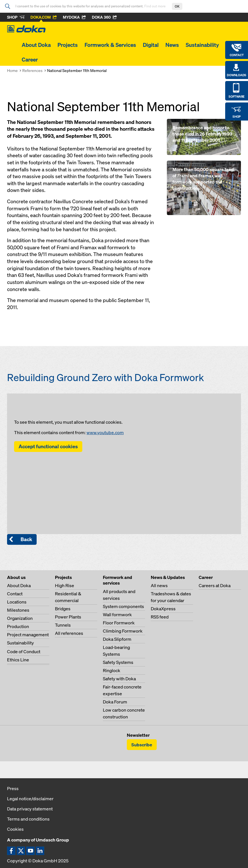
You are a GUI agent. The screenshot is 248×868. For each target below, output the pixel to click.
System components (123, 606)
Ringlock (112, 670)
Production (18, 626)
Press (13, 788)
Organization (20, 618)
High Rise (65, 585)
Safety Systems (118, 662)
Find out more (155, 6)
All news (159, 585)
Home (12, 70)
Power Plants (68, 617)
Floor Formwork (119, 623)
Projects (68, 45)
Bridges (63, 609)
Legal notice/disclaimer (30, 799)
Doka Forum (115, 702)
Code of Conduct (24, 651)
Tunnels (63, 625)
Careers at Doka (215, 585)
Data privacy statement (30, 809)
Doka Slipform (117, 639)
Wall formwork (117, 615)
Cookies (15, 829)
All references (69, 633)
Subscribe (142, 745)
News (172, 45)
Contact (15, 594)
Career (30, 60)
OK (177, 6)
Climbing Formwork (123, 631)
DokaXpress (163, 609)
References (32, 70)
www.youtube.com (105, 432)
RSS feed (160, 617)
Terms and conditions (28, 819)
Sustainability (202, 45)
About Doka (36, 45)
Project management (28, 635)
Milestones (18, 610)
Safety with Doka (119, 679)
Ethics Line (18, 660)
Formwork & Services (110, 45)
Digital (151, 45)
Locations (17, 602)
